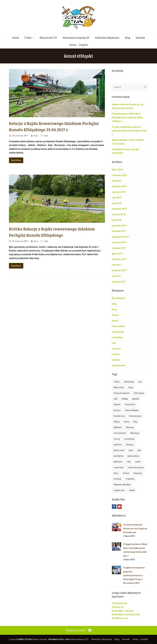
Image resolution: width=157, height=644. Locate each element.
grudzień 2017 (119, 226)
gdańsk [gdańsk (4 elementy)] (135, 399)
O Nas (29, 639)
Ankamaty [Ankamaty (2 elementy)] (129, 382)
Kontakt (126, 639)
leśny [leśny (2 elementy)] (127, 422)
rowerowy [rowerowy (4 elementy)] (119, 467)
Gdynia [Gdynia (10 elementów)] (117, 404)
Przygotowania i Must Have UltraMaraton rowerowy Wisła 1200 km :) (127, 117)
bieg (114, 304)
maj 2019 (117, 181)
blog (114, 309)
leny (36, 136)
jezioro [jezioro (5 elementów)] (117, 410)
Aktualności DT (56, 639)
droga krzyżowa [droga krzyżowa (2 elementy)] (122, 393)
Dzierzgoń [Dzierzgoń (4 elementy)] (139, 393)
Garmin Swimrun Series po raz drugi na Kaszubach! (135, 528)
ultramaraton (119, 365)
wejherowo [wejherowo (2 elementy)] (119, 490)
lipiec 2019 (117, 170)
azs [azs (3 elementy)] (140, 382)
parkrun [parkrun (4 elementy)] (118, 445)
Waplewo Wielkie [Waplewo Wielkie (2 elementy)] (122, 485)
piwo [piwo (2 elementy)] (131, 450)
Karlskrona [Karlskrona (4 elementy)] (119, 416)
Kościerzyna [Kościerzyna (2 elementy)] (135, 416)
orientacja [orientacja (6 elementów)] (129, 439)
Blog (117, 639)
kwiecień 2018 (119, 209)
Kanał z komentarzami (126, 614)
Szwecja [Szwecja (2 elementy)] (138, 473)
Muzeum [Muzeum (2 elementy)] (135, 433)
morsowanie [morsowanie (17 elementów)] (120, 433)
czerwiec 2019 (119, 175)
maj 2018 (117, 203)
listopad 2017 (119, 231)
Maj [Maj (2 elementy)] (135, 422)
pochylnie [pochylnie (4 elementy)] (118, 456)
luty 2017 (117, 276)
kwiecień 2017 (119, 270)
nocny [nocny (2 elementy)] (117, 439)
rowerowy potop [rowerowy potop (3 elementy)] (136, 467)
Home (21, 639)
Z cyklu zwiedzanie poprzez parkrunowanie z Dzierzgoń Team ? (129, 131)
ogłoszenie (118, 332)
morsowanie (118, 326)
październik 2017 (121, 237)
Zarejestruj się (119, 603)
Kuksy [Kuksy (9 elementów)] (117, 422)
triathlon (116, 360)
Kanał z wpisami (123, 611)
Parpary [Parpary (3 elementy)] (130, 445)
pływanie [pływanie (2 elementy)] (118, 462)
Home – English (140, 639)
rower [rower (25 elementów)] (138, 462)
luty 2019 (117, 198)
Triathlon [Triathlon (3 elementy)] (130, 479)
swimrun (116, 349)
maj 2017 (117, 265)
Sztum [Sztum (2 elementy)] (126, 473)
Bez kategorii (119, 298)
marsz (115, 321)
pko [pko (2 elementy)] (139, 450)
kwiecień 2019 (119, 186)
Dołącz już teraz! (78, 630)
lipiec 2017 (117, 254)
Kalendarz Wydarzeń (102, 639)
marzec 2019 (119, 192)
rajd (46, 136)
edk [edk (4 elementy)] (116, 399)
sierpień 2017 (119, 248)
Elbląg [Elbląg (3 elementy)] (125, 399)
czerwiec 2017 (119, 259)
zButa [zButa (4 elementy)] (132, 490)
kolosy (115, 315)
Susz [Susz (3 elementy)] (116, 473)
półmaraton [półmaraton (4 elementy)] (133, 456)
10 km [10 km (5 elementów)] (117, 382)
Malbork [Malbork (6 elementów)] (118, 427)
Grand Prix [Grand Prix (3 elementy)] (130, 404)
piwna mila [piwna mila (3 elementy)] (119, 450)
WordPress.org (120, 618)
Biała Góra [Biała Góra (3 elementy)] (119, 387)
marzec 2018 (119, 214)
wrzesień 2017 (119, 242)
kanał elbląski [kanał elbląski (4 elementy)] (132, 410)
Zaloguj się (118, 607)
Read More (16, 160)
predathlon (117, 337)
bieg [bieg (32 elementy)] (131, 387)
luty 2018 (117, 220)
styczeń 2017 (119, 282)
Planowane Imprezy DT (77, 639)
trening (116, 354)
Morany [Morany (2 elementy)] (130, 427)
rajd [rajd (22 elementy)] (129, 462)
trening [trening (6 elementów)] (117, 479)
